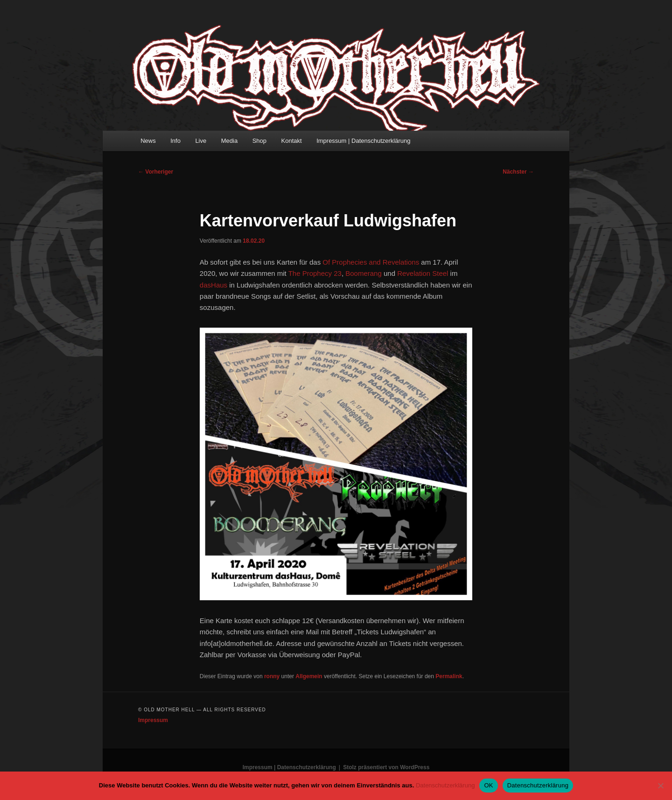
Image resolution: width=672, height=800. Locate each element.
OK (488, 785)
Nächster (518, 172)
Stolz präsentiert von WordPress (386, 767)
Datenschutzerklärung (445, 785)
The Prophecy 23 (315, 273)
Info (175, 141)
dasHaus (213, 285)
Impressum (153, 720)
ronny (272, 676)
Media (229, 141)
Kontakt (292, 141)
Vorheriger (156, 172)
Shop (259, 141)
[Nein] (660, 786)
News (148, 141)
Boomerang (364, 273)
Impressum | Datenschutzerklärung (363, 141)
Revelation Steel (423, 273)
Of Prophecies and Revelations (371, 262)
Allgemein (309, 676)
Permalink (449, 676)
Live (201, 141)
